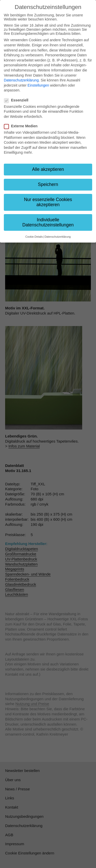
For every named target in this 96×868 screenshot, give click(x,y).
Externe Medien (22, 126)
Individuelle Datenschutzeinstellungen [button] (48, 222)
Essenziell (18, 100)
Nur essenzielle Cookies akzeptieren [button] (48, 202)
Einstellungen (38, 85)
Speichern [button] (48, 184)
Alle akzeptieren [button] (48, 169)
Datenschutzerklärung (21, 80)
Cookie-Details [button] (34, 237)
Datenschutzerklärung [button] (58, 237)
